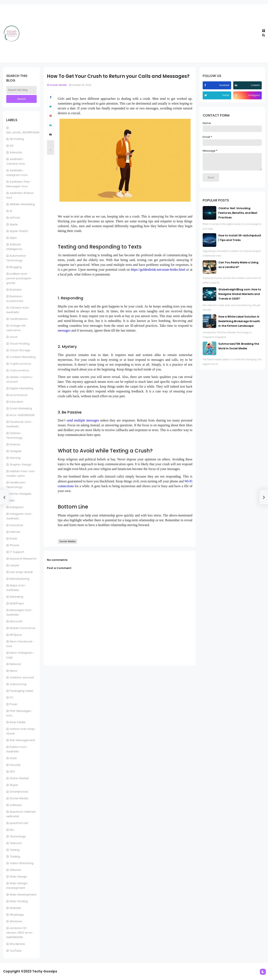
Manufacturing (19, 579)
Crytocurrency (19, 370)
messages (64, 330)
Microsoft (16, 621)
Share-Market (19, 778)
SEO (12, 772)
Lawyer (14, 565)
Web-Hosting (19, 901)
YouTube (16, 951)
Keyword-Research (23, 559)
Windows (16, 921)
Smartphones (19, 792)
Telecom (16, 843)
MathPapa (17, 603)
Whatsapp (17, 915)
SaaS (13, 758)
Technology (18, 836)
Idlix (12, 500)
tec (12, 830)
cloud (14, 337)
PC (12, 698)
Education (16, 402)
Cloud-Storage (20, 350)
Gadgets (16, 451)
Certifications (19, 319)
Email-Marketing (21, 408)
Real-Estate (18, 722)
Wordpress (17, 944)
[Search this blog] (21, 90)
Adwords (16, 152)
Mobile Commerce (23, 628)
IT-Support (17, 552)
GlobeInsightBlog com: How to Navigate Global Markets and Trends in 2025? (240, 297)
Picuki (14, 704)
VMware (15, 870)
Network (15, 664)
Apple (14, 224)
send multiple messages (83, 420)
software (16, 805)
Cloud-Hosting (20, 344)
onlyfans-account (22, 677)
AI (11, 211)
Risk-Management (22, 740)
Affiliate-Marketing (22, 204)
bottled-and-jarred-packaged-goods (19, 278)
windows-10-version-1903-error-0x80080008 (20, 933)
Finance (15, 444)
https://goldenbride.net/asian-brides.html (158, 270)
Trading (15, 856)
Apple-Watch (19, 231)
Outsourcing (18, 684)
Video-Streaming (22, 863)
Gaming (15, 458)
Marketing (16, 597)
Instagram (17, 507)
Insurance (16, 525)
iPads (13, 539)
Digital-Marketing (21, 388)
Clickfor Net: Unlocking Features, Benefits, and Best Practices (238, 216)
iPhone (14, 545)
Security (15, 765)
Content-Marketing (23, 357)
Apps (13, 238)
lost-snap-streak (21, 572)
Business (16, 290)
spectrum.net (19, 823)
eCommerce (19, 395)
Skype (14, 785)
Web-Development (23, 895)
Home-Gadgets (21, 494)
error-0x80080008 (22, 415)
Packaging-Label (21, 691)
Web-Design (18, 877)
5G (12, 146)
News (13, 671)
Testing (15, 850)
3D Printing (17, 139)
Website (15, 908)
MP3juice (16, 635)
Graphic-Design (21, 464)
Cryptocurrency (20, 364)
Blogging (16, 267)
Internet (15, 532)
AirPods (15, 218)
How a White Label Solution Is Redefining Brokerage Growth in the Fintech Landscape (239, 324)
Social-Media (19, 798)
